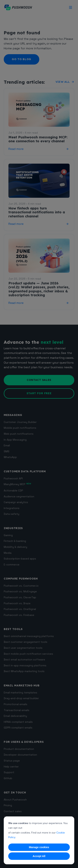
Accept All (39, 856)
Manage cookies (39, 847)
